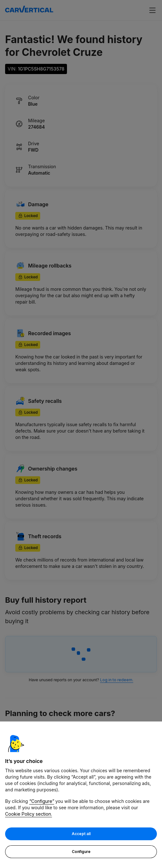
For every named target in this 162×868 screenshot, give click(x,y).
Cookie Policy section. (29, 815)
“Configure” (42, 802)
